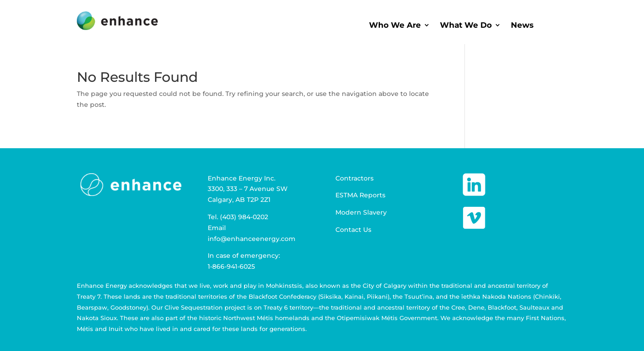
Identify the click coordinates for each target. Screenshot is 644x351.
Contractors (354, 178)
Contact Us (353, 230)
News (522, 26)
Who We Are (395, 26)
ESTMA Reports (360, 195)
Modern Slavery (361, 212)
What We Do (466, 26)
